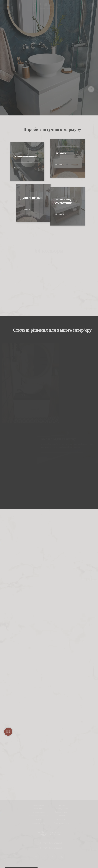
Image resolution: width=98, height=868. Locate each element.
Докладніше (12, 168)
